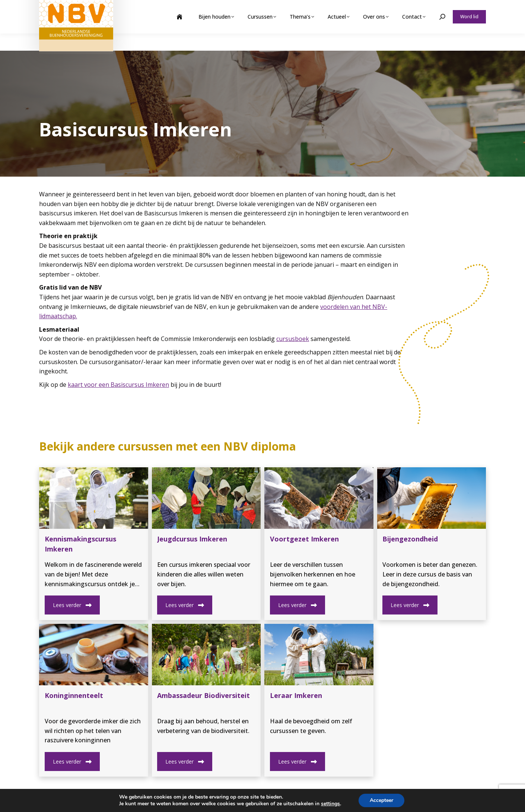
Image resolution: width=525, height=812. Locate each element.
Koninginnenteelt (74, 695)
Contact (173, 801)
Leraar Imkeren (296, 695)
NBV (87, 801)
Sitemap (148, 801)
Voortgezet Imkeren (304, 539)
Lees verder (72, 605)
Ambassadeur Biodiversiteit (203, 695)
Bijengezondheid (410, 539)
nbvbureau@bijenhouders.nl (445, 801)
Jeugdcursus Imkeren (192, 539)
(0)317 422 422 (373, 801)
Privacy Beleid (115, 801)
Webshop (428, 9)
